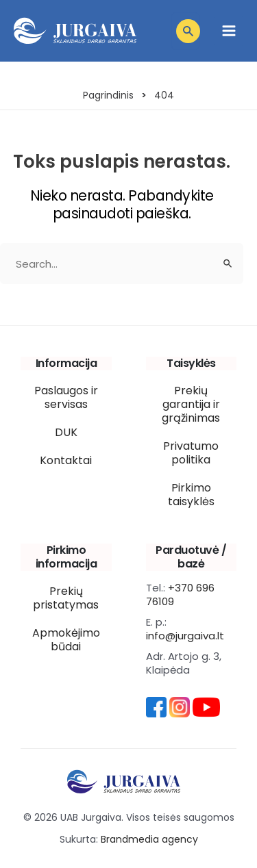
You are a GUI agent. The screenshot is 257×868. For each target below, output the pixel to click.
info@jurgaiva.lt (185, 636)
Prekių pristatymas (66, 598)
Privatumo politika (191, 453)
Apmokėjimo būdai (66, 640)
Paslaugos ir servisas (66, 397)
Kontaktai (66, 460)
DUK (66, 432)
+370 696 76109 (180, 595)
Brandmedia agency (149, 839)
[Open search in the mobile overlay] (186, 31)
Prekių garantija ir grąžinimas (191, 404)
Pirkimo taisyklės (191, 495)
